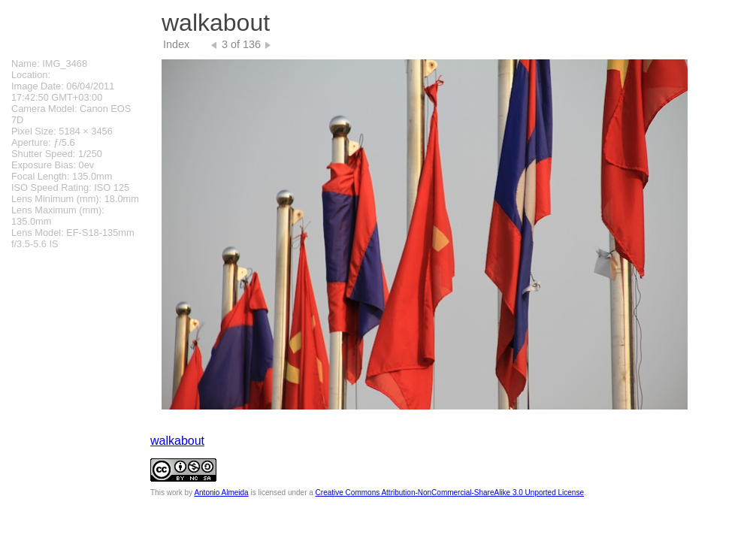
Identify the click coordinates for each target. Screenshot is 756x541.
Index (176, 44)
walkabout (177, 441)
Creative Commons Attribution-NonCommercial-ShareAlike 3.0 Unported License (450, 493)
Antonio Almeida (221, 493)
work (175, 493)
